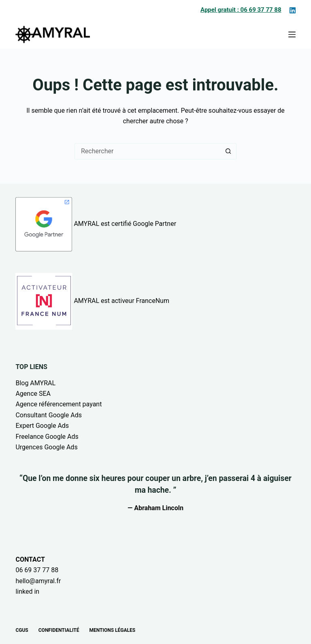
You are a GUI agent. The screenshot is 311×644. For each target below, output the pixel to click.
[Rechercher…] (147, 151)
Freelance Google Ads (47, 437)
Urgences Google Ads (46, 447)
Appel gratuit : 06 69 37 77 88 (241, 10)
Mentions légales (112, 630)
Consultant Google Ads (49, 415)
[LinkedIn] (293, 10)
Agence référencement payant (59, 404)
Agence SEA (33, 394)
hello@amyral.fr (38, 581)
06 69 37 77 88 (37, 570)
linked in (27, 591)
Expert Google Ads (42, 426)
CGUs (22, 630)
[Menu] (292, 34)
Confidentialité (59, 630)
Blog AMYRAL (35, 383)
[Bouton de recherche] (228, 151)
